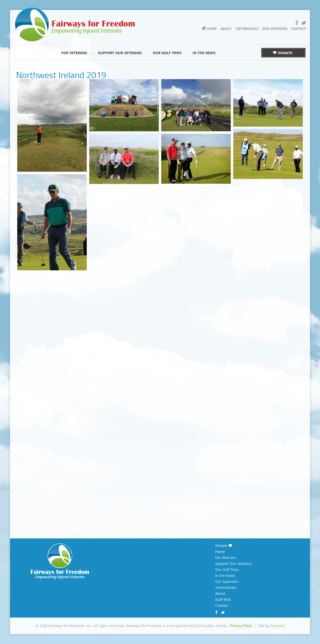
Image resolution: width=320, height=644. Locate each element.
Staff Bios (223, 600)
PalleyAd (277, 626)
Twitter (223, 613)
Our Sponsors (227, 582)
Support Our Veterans (234, 564)
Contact (222, 606)
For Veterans (226, 558)
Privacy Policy (241, 626)
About (220, 594)
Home (220, 552)
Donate (221, 546)
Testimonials (226, 588)
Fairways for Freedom (77, 24)
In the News (225, 576)
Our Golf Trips (227, 570)
